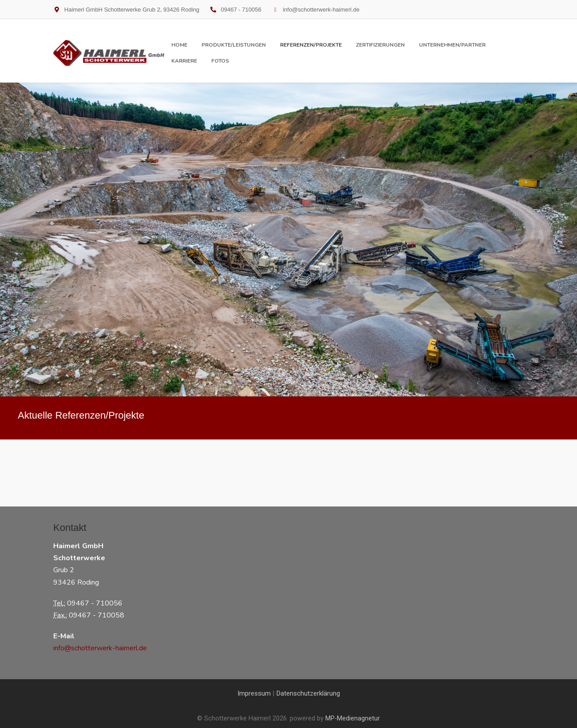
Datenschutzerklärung (308, 693)
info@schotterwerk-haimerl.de (321, 10)
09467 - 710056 (241, 10)
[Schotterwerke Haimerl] (109, 53)
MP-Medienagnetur (353, 718)
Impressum (254, 693)
